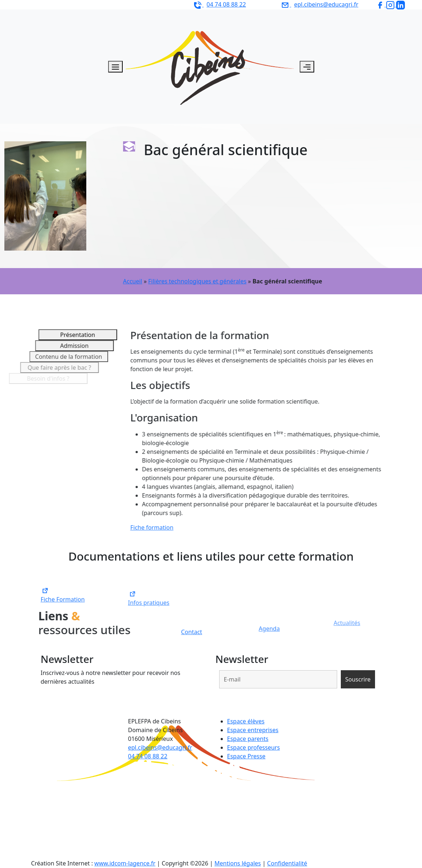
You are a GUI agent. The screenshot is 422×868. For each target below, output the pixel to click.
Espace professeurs (254, 747)
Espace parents (248, 739)
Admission (58, 346)
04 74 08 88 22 (148, 756)
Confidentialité (287, 863)
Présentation (67, 335)
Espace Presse (247, 756)
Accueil (133, 281)
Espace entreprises (253, 730)
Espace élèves (246, 721)
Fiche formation (162, 527)
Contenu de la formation (47, 357)
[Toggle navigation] (307, 67)
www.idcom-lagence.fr (125, 863)
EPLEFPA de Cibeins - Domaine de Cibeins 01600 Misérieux (97, 4)
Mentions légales (238, 863)
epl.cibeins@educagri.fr (160, 747)
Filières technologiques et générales (197, 281)
